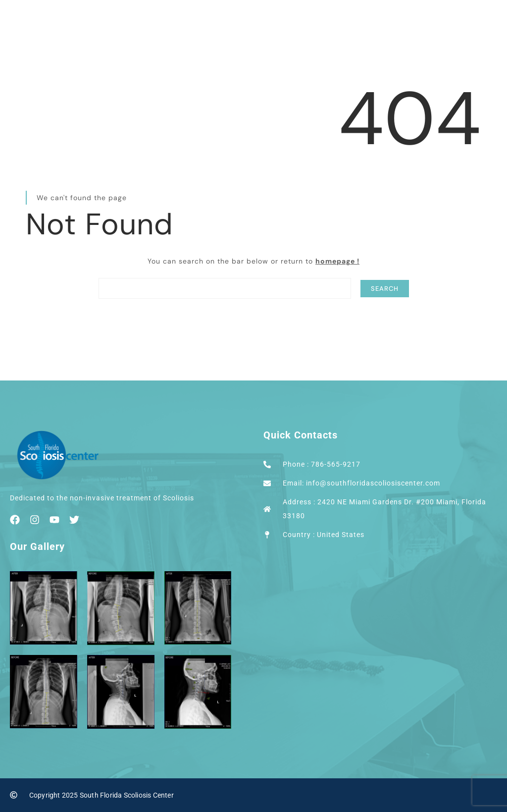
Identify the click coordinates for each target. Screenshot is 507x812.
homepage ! (337, 261)
